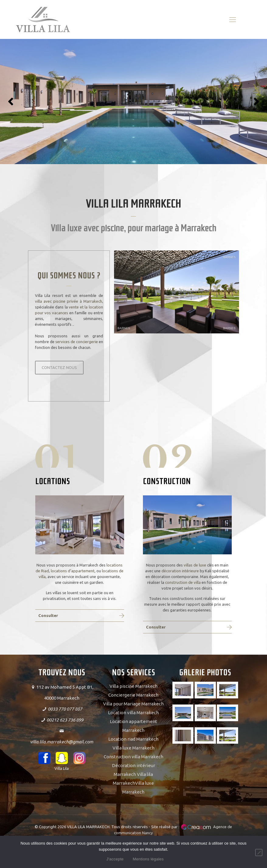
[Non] (259, 852)
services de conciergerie (77, 342)
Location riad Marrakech (133, 739)
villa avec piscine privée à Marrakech (69, 301)
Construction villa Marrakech (133, 757)
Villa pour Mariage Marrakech (133, 704)
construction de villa (183, 582)
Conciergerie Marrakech (133, 695)
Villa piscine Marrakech (133, 686)
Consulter (48, 615)
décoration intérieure (180, 571)
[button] (11, 102)
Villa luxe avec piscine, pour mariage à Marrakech (133, 228)
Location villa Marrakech (133, 713)
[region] (133, 102)
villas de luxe (195, 565)
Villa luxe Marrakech (133, 748)
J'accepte (115, 859)
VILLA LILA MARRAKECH (133, 204)
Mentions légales (148, 859)
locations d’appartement (73, 571)
